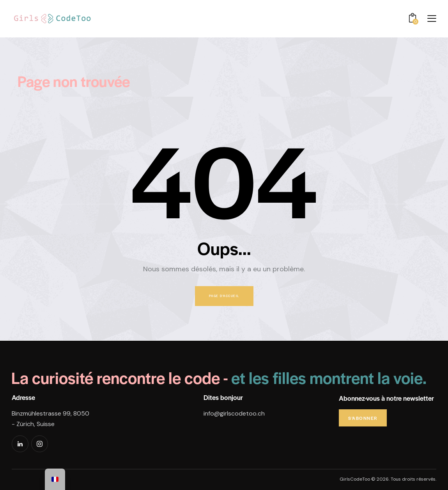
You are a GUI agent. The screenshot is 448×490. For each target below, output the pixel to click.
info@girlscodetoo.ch (234, 413)
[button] (432, 19)
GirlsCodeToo (355, 479)
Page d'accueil (224, 296)
